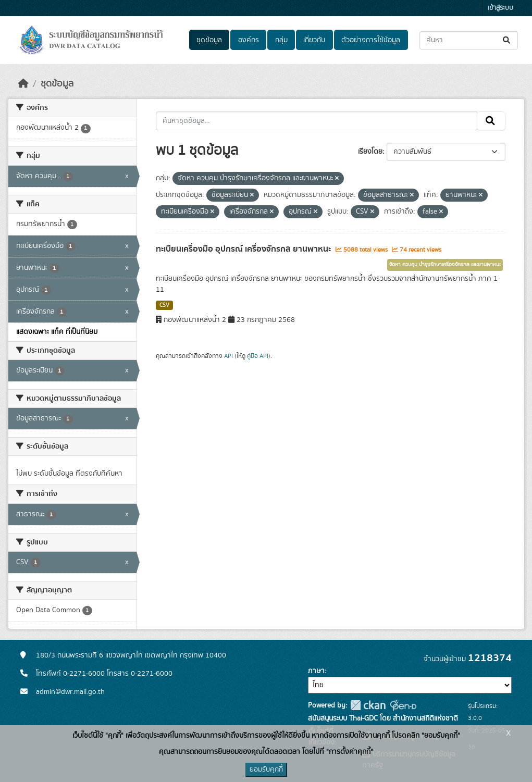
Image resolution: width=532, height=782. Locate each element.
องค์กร (249, 40)
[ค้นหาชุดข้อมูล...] (469, 40)
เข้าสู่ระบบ (500, 8)
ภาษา (316, 671)
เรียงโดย (370, 152)
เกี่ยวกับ (314, 40)
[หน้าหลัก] (23, 84)
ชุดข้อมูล (209, 40)
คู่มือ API (258, 356)
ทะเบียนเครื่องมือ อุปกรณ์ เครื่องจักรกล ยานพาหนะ (244, 249)
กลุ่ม (281, 40)
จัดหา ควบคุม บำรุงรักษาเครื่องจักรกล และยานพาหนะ (445, 265)
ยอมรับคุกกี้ (266, 769)
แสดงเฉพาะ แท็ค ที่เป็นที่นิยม (57, 332)
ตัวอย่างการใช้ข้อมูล (371, 40)
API (228, 356)
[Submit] (507, 40)
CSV (164, 305)
